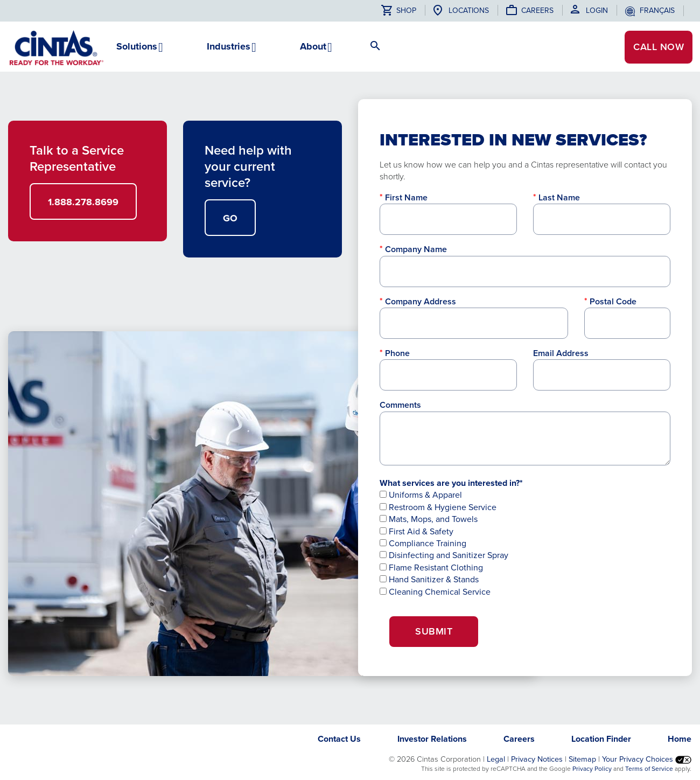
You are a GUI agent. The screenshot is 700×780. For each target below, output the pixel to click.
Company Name (416, 249)
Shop (399, 11)
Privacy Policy (592, 769)
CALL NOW (658, 47)
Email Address (561, 353)
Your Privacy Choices (647, 759)
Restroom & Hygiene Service (438, 507)
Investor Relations (432, 739)
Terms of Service (649, 769)
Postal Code (613, 301)
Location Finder (601, 739)
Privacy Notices (537, 759)
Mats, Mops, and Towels (429, 519)
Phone (397, 353)
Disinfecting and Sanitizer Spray (444, 555)
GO (230, 218)
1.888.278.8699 (83, 202)
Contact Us (339, 739)
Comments (400, 405)
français (657, 11)
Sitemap (582, 759)
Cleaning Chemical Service (435, 592)
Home (680, 739)
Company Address (421, 301)
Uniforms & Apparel (421, 495)
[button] (137, 51)
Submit (434, 631)
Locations (469, 11)
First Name (406, 197)
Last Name (559, 197)
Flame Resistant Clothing (431, 567)
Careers (537, 11)
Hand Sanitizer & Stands (429, 579)
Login (597, 11)
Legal (496, 759)
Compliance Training (423, 543)
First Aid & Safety (416, 531)
